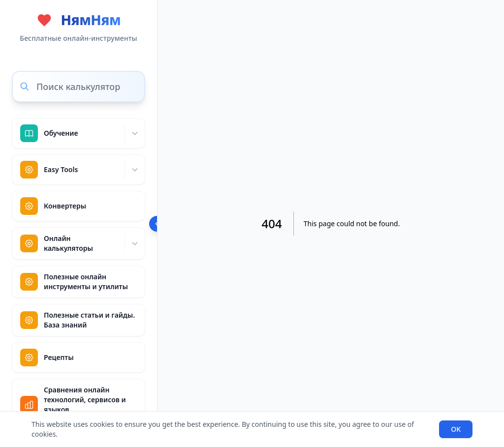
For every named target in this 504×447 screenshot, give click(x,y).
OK (456, 429)
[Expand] (135, 133)
